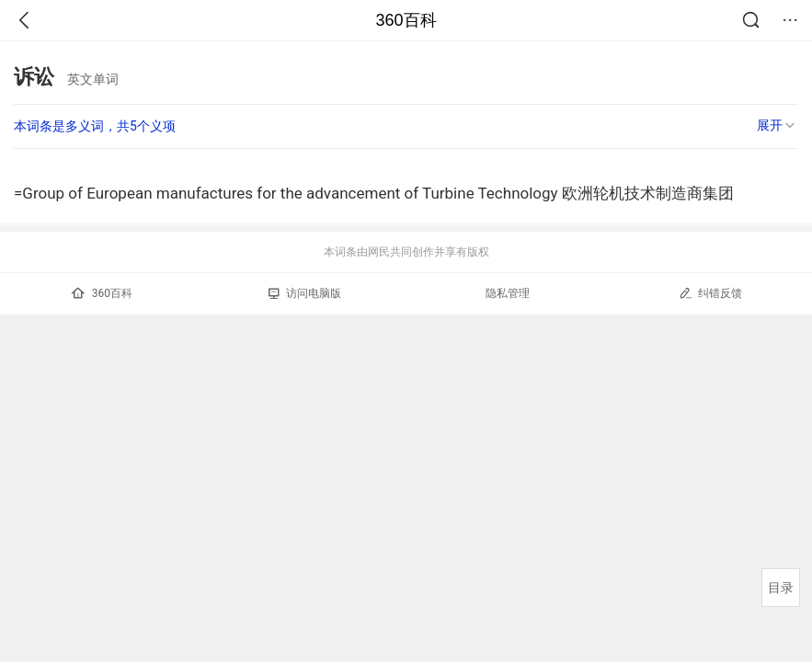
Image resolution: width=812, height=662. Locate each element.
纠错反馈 (710, 293)
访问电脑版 (305, 293)
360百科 (406, 20)
